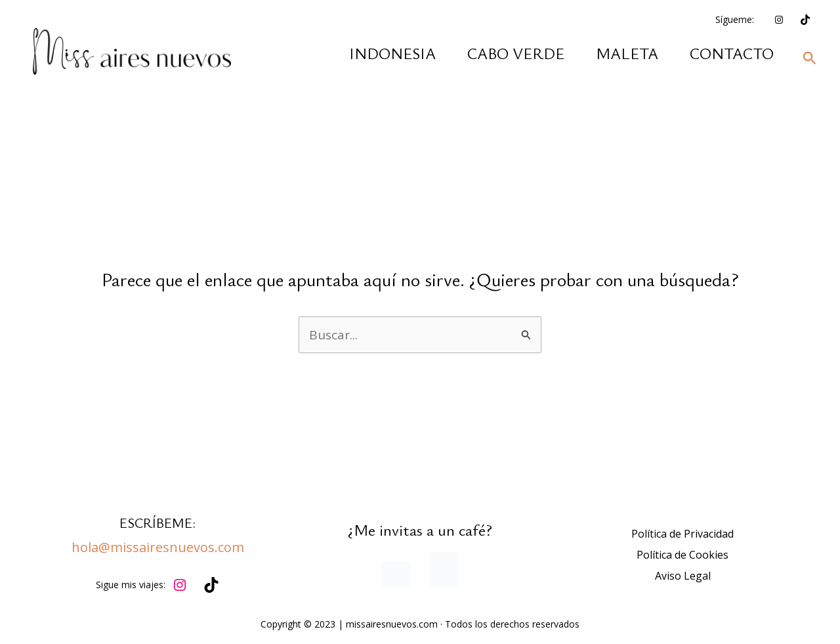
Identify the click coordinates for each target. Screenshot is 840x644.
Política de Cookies (682, 555)
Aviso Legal (683, 576)
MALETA (627, 53)
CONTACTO (732, 53)
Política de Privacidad (682, 534)
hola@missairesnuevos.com (158, 547)
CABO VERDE (516, 53)
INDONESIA (392, 53)
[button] (810, 59)
